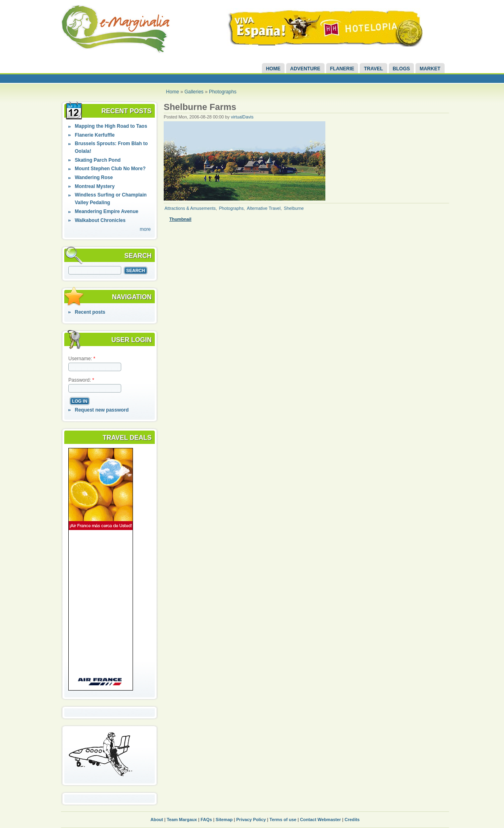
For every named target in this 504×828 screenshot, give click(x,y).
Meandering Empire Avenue (106, 211)
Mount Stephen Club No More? (110, 169)
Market (430, 69)
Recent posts (90, 312)
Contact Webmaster (320, 820)
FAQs (206, 820)
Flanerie (342, 69)
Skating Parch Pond (98, 160)
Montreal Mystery (95, 186)
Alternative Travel (264, 208)
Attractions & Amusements (190, 208)
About (157, 820)
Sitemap (224, 820)
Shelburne (294, 208)
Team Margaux (182, 820)
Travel (373, 69)
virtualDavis (242, 117)
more (145, 229)
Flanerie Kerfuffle (95, 135)
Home (273, 69)
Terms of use (283, 820)
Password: (81, 380)
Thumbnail (180, 219)
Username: (82, 359)
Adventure (305, 69)
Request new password (102, 410)
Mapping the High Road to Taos (111, 126)
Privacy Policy (251, 820)
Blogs (402, 69)
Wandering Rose (94, 177)
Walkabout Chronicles (100, 220)
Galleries (194, 92)
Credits (352, 820)
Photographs (223, 92)
